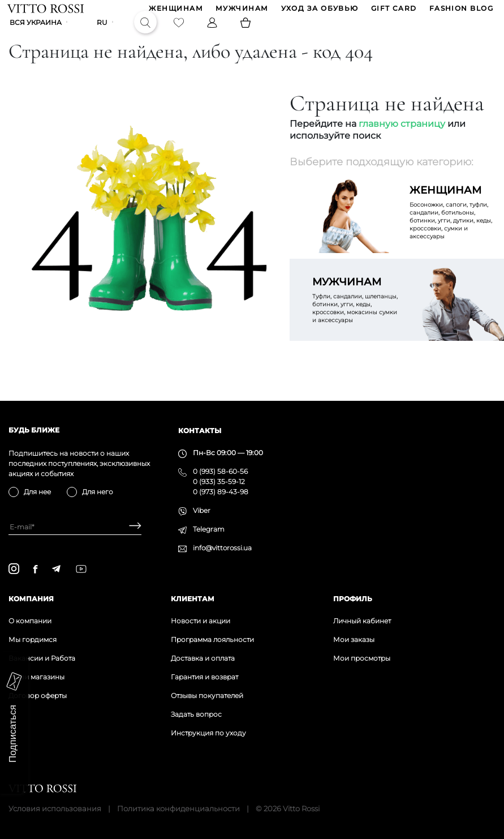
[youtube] (81, 569)
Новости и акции (201, 621)
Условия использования (55, 808)
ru (103, 32)
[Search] (147, 32)
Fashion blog (460, 12)
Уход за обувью (319, 12)
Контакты (200, 431)
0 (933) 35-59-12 (219, 481)
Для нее (37, 492)
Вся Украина (37, 32)
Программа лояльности (212, 639)
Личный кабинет (362, 621)
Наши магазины (36, 677)
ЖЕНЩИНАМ (175, 12)
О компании (30, 621)
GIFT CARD (393, 12)
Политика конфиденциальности (178, 808)
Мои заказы (354, 639)
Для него (98, 492)
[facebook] (35, 569)
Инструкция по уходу (208, 733)
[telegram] (56, 569)
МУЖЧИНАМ (241, 12)
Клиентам (193, 599)
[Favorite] (180, 32)
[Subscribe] (131, 527)
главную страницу (402, 141)
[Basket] (247, 32)
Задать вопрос (196, 714)
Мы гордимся (33, 639)
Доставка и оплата (203, 658)
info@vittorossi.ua (222, 548)
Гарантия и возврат (204, 677)
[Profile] (213, 32)
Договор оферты (38, 695)
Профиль (353, 599)
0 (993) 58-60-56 (220, 471)
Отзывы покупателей (207, 695)
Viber (202, 510)
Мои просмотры (362, 658)
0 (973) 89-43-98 (221, 492)
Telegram (209, 529)
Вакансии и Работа (42, 658)
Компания (31, 599)
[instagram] (14, 569)
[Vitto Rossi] (47, 11)
